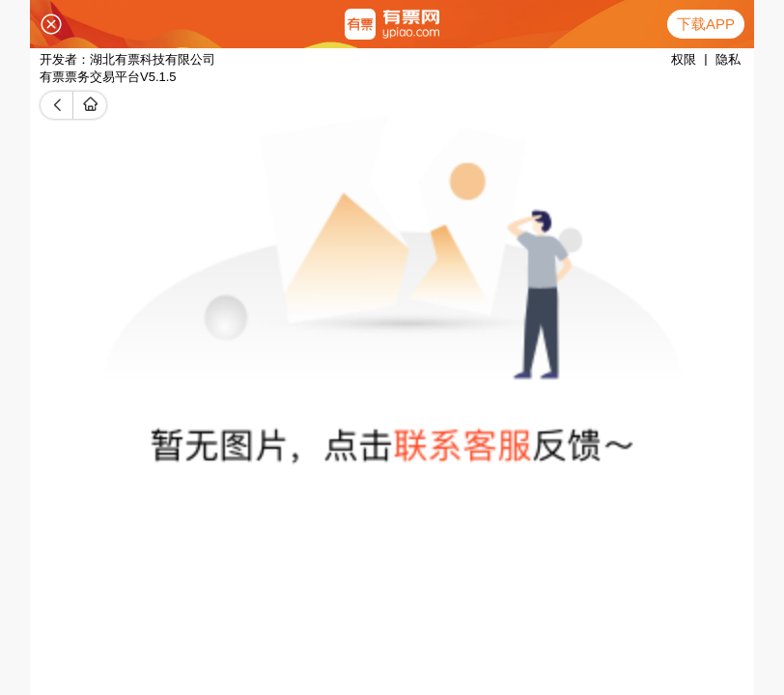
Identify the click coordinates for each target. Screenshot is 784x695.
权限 (684, 59)
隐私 (728, 59)
